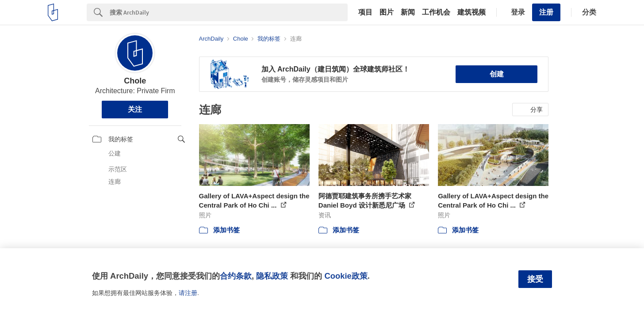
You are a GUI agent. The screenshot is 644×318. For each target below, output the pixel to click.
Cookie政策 (346, 276)
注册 (546, 12)
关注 (135, 109)
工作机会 (436, 12)
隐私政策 (272, 276)
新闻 (408, 12)
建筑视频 (471, 12)
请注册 (188, 293)
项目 (365, 12)
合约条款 (236, 276)
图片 (387, 12)
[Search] (229, 12)
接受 (535, 279)
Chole (135, 81)
